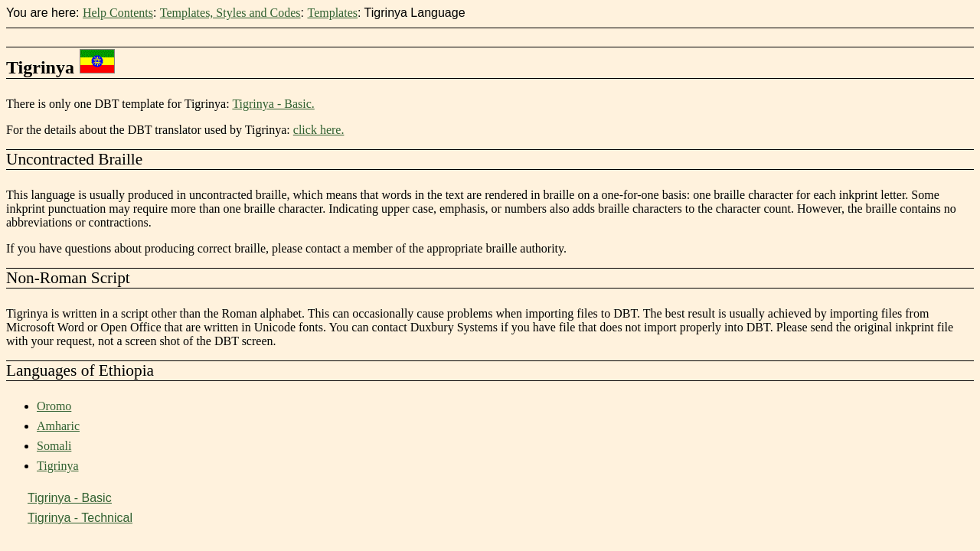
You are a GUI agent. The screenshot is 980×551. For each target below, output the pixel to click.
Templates (332, 13)
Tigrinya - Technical (80, 518)
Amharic (58, 426)
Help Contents (118, 13)
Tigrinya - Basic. (273, 104)
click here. (319, 130)
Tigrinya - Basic (70, 498)
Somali (54, 446)
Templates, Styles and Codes (230, 13)
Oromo (54, 406)
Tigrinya (58, 466)
